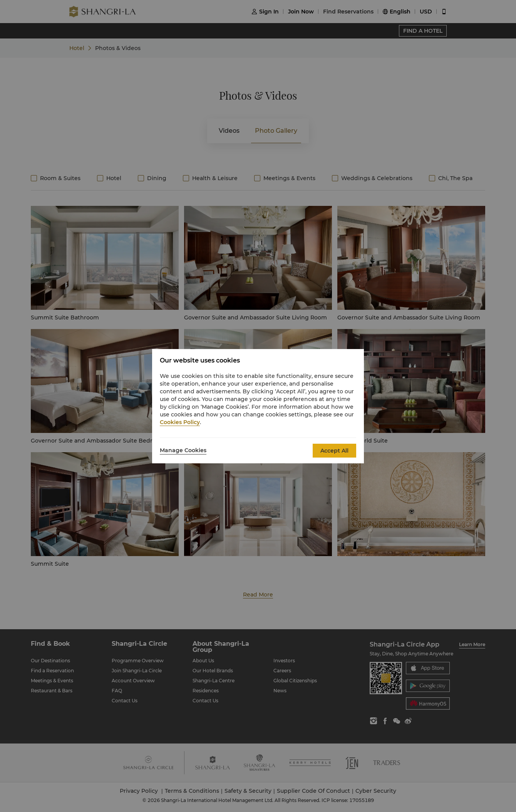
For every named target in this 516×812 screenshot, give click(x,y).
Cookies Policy (180, 422)
